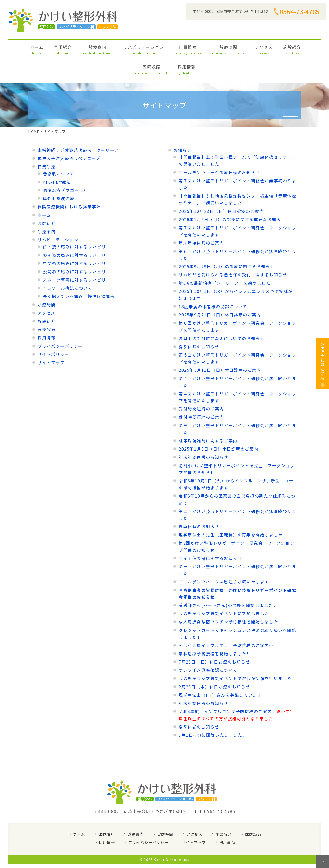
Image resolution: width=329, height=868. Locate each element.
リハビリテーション (119, 48)
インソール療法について (68, 267)
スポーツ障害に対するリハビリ (74, 258)
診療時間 (187, 48)
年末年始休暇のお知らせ (204, 436)
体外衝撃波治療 (58, 177)
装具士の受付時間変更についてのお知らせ (222, 317)
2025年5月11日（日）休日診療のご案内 (220, 349)
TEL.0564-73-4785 (215, 790)
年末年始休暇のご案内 (201, 221)
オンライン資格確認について (208, 649)
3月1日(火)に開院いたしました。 (213, 713)
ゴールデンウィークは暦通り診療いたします (224, 560)
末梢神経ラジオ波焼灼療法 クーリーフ (78, 128)
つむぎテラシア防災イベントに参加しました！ (226, 592)
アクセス (215, 48)
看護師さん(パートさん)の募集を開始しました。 (228, 584)
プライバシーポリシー (60, 324)
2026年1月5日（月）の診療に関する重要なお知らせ (232, 198)
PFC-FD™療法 (57, 160)
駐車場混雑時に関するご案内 (208, 419)
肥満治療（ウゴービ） (65, 169)
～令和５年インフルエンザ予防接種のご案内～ (226, 624)
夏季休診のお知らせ (199, 705)
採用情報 (293, 48)
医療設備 (265, 48)
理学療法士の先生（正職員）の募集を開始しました (231, 513)
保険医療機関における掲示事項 (69, 185)
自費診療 (156, 48)
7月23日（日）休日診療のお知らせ (214, 640)
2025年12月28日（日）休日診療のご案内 (221, 190)
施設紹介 (237, 48)
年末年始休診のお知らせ (204, 682)
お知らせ (182, 128)
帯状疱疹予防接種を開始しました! (214, 632)
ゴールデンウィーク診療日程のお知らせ (219, 151)
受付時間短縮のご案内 (201, 387)
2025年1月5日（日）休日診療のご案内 (218, 427)
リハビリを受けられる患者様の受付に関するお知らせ (233, 253)
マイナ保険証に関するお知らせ (210, 537)
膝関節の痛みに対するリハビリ (74, 234)
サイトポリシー (53, 333)
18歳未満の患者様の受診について (213, 285)
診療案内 (81, 48)
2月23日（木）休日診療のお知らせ (214, 665)
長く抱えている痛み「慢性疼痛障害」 (81, 275)
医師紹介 (54, 48)
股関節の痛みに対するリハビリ (74, 250)
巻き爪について (58, 152)
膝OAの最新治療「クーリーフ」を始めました (225, 262)
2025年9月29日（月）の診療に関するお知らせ (227, 245)
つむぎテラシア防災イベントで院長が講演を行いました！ (237, 657)
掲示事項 (227, 821)
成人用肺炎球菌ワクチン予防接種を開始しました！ (231, 600)
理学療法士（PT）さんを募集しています (220, 673)
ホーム (34, 48)
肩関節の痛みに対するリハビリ (74, 242)
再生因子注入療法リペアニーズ (69, 137)
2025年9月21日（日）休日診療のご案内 (220, 293)
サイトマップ (51, 341)
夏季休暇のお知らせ (199, 325)
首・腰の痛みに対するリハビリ (74, 225)
